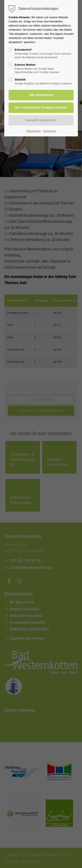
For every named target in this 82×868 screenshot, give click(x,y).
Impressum (49, 131)
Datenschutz (34, 131)
